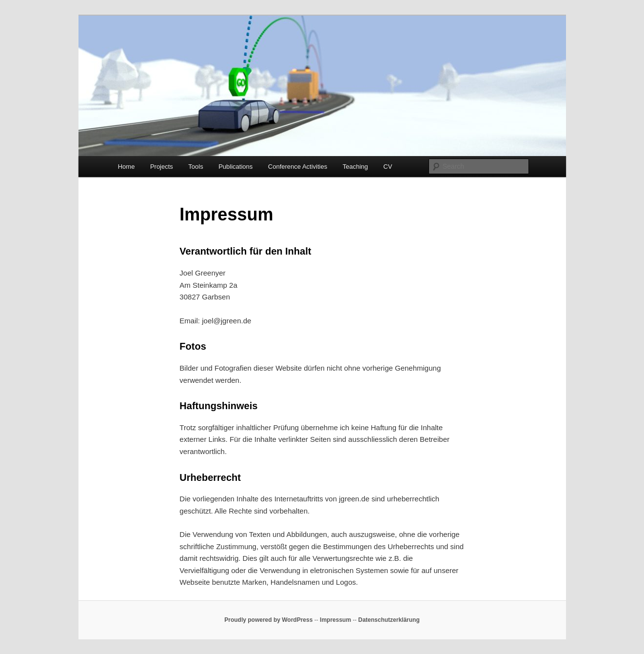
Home (127, 167)
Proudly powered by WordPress (268, 620)
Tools (195, 167)
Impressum (335, 620)
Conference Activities (298, 167)
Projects (162, 167)
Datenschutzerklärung (389, 620)
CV (388, 167)
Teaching (355, 167)
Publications (235, 167)
